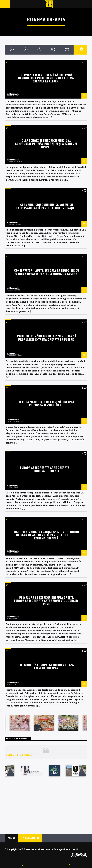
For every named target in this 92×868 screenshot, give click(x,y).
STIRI (8, 62)
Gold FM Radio (13, 94)
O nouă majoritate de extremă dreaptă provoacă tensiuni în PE (47, 403)
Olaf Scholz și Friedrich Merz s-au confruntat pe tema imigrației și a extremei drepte (46, 144)
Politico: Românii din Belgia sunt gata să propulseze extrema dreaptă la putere (47, 338)
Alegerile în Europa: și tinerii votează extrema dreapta (47, 666)
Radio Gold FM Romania (19, 755)
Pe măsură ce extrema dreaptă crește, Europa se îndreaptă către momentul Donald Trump (46, 601)
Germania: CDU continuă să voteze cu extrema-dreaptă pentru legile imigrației (46, 206)
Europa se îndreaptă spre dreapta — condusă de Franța (47, 469)
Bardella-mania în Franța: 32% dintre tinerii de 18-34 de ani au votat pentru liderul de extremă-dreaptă (47, 535)
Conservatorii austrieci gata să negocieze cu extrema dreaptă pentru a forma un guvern (47, 272)
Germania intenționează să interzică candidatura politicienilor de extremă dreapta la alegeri (46, 78)
